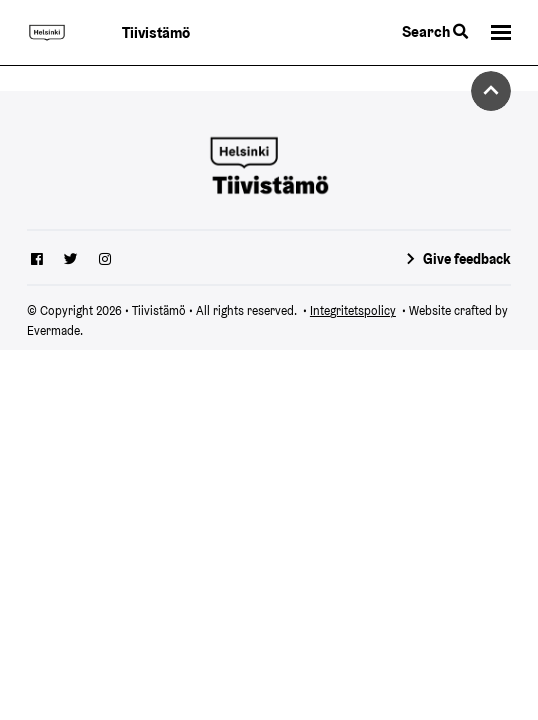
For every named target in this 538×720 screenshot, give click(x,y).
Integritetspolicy (353, 310)
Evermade (53, 330)
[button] (501, 33)
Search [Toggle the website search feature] (435, 31)
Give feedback (467, 259)
